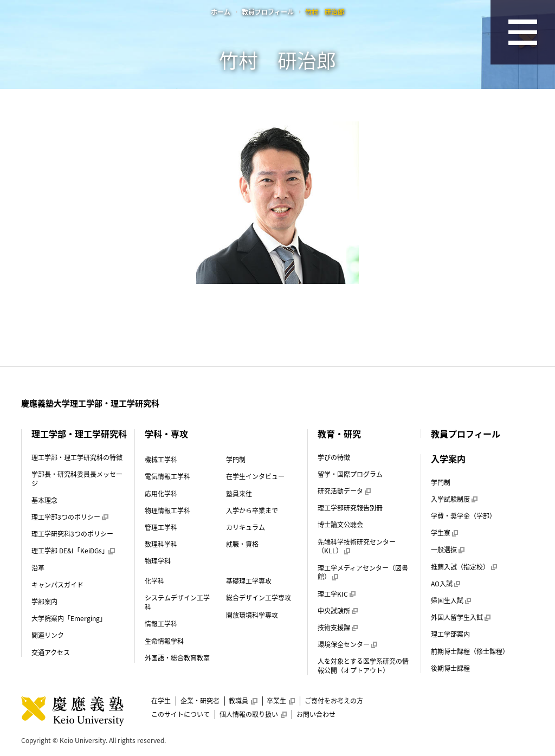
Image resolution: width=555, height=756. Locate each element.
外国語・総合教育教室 (177, 658)
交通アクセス (51, 652)
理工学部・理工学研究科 (79, 434)
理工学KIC (337, 594)
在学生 (161, 701)
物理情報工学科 (167, 511)
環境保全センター (347, 644)
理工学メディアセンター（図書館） (363, 573)
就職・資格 (242, 544)
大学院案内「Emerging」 (69, 618)
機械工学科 (161, 460)
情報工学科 (161, 624)
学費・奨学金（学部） (463, 516)
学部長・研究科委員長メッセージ (77, 479)
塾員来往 (239, 494)
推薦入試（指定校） (464, 567)
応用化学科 (161, 494)
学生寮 (444, 533)
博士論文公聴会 (340, 525)
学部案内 (44, 602)
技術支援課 (338, 628)
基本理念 (44, 500)
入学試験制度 (454, 499)
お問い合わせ (316, 714)
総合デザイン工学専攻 (259, 598)
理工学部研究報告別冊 (350, 508)
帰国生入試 (451, 600)
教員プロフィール (268, 12)
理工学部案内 (450, 634)
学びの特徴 (334, 457)
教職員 (243, 701)
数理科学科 (161, 544)
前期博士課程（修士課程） (470, 651)
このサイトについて (180, 714)
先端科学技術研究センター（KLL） (357, 547)
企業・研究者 (200, 701)
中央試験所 (338, 611)
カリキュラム (246, 527)
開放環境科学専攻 (252, 615)
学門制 (236, 460)
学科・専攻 (166, 434)
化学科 (154, 581)
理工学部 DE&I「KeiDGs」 (73, 551)
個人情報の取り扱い (253, 714)
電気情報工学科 (167, 476)
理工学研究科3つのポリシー (72, 534)
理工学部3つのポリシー (70, 517)
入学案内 (448, 458)
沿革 (38, 568)
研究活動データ (344, 491)
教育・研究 (339, 434)
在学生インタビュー (255, 476)
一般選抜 (448, 550)
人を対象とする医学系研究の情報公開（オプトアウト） (363, 666)
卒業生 (281, 701)
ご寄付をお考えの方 (334, 701)
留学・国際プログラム (350, 474)
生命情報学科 (164, 641)
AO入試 (446, 584)
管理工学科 (161, 527)
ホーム (221, 12)
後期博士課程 (450, 668)
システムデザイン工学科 (177, 602)
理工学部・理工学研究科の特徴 (77, 457)
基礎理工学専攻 (249, 581)
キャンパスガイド (57, 585)
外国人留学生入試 (461, 617)
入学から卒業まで (252, 511)
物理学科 (158, 561)
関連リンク (48, 635)
